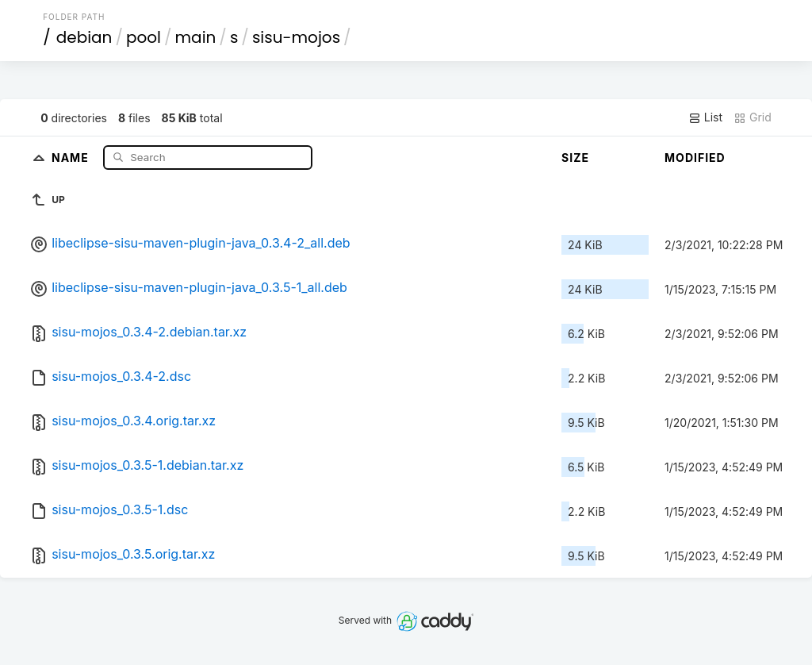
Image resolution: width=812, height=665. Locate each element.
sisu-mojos (296, 37)
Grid (753, 117)
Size (575, 158)
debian (84, 37)
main (196, 37)
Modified (695, 158)
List (705, 117)
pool (144, 37)
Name (72, 157)
